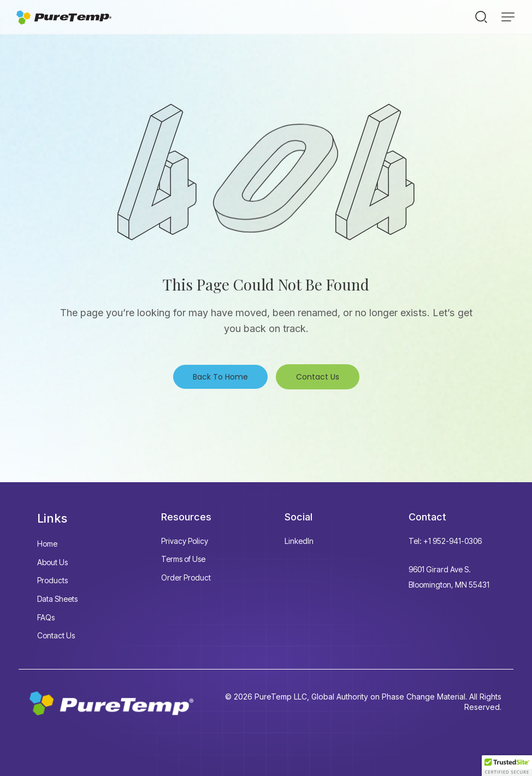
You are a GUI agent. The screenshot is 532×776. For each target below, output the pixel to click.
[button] (508, 17)
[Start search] (481, 16)
